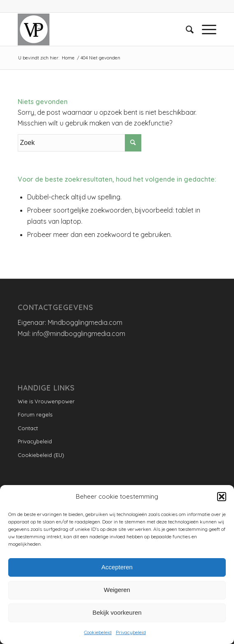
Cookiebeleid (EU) (41, 455)
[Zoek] (186, 29)
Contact (28, 428)
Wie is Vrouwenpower (46, 401)
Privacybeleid (131, 632)
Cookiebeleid (98, 632)
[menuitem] (186, 29)
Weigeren (117, 590)
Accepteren (117, 567)
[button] (222, 497)
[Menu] (205, 29)
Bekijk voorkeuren (117, 612)
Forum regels (35, 414)
